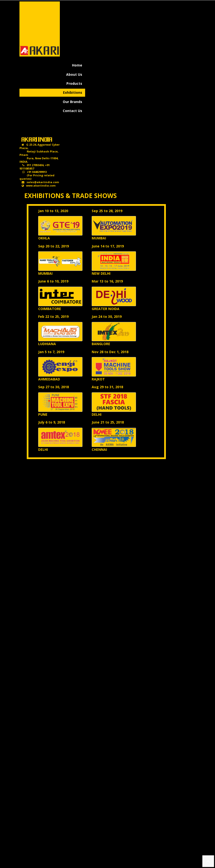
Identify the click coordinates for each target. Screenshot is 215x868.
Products (74, 83)
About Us (74, 74)
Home (77, 65)
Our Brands (72, 102)
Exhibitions (73, 92)
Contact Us (72, 111)
